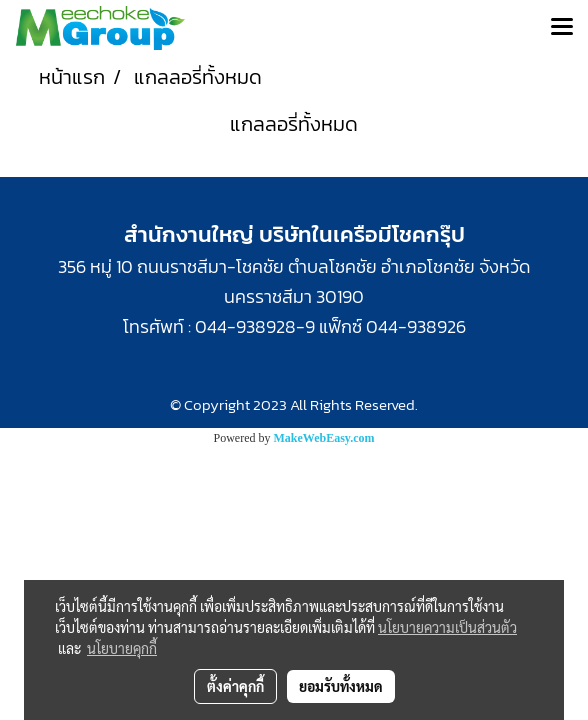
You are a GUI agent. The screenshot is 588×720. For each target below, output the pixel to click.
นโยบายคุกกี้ (122, 648)
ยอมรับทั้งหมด (341, 686)
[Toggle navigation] (562, 28)
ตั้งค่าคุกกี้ (235, 686)
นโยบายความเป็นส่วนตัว (447, 627)
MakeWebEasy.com (324, 438)
